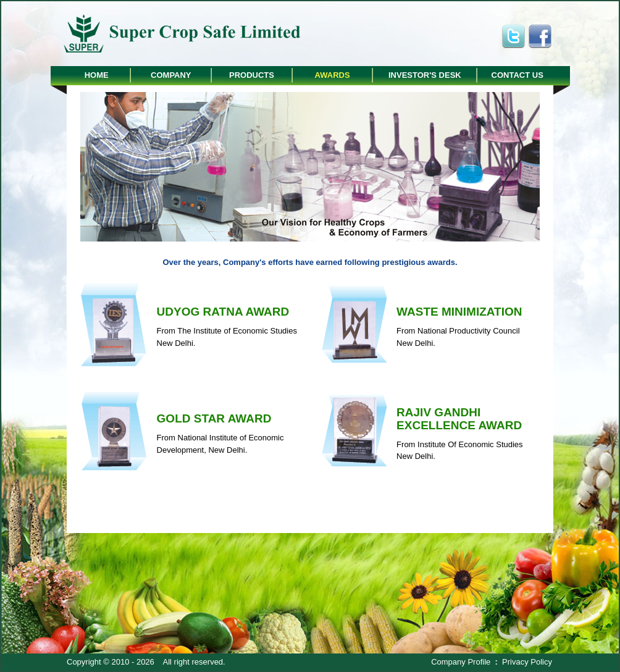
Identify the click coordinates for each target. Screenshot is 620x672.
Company (171, 75)
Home (97, 75)
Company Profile (461, 662)
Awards (333, 75)
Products (252, 75)
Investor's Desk (425, 75)
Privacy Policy (527, 662)
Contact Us (517, 75)
